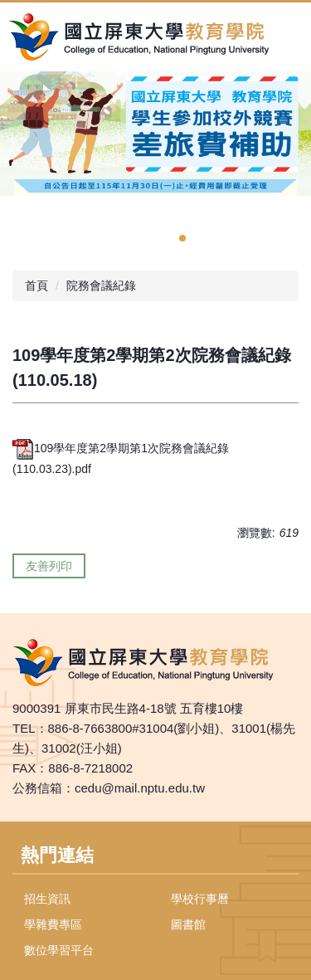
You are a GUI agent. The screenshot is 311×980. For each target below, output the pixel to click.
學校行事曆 (200, 899)
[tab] (182, 238)
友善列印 (49, 566)
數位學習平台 (59, 950)
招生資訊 (47, 899)
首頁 (36, 285)
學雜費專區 (53, 924)
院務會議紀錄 (101, 285)
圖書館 (188, 924)
